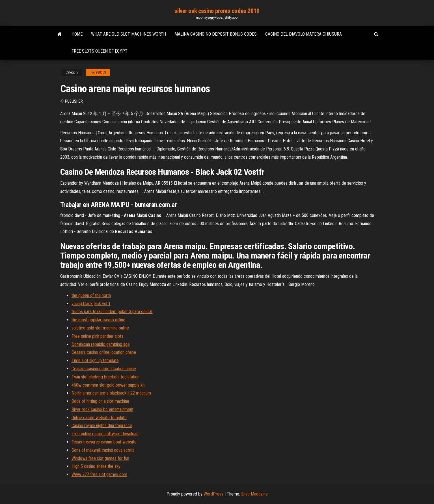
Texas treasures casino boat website (104, 442)
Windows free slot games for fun (100, 458)
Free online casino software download (105, 434)
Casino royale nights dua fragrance (102, 426)
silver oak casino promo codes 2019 (217, 11)
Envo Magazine (254, 494)
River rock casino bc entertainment (102, 409)
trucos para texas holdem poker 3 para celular (112, 312)
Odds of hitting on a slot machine (100, 401)
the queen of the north (91, 295)
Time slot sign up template (95, 360)
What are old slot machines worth (129, 34)
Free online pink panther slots (97, 336)
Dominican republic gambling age (101, 344)
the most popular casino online (98, 320)
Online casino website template (99, 418)
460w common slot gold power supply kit (108, 385)
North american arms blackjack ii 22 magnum (111, 393)
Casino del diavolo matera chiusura (304, 34)
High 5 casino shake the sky (96, 466)
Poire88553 (98, 72)
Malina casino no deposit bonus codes (216, 34)
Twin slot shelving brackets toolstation (105, 377)
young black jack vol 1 (91, 304)
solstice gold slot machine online (100, 328)
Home (77, 34)
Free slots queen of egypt (100, 51)
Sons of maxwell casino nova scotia (103, 450)
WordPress (213, 494)
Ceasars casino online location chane (104, 352)
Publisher (74, 101)
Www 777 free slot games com (99, 474)
